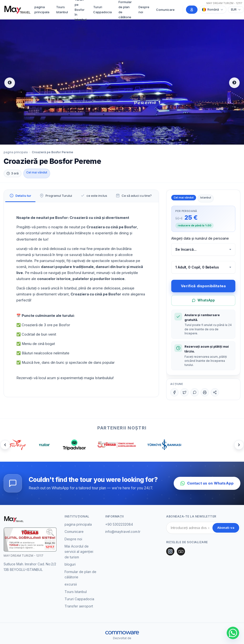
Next (234, 83)
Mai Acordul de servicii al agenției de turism (79, 552)
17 (173, 140)
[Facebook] (174, 392)
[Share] (215, 392)
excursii (71, 584)
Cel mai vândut (37, 172)
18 (180, 140)
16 (165, 140)
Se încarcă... (186, 249)
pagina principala (42, 10)
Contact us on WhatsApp (207, 483)
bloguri (70, 564)
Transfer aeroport (79, 606)
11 (129, 140)
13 (144, 140)
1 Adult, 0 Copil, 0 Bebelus (197, 267)
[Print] (205, 392)
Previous (10, 83)
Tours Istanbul (62, 10)
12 (137, 140)
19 (187, 140)
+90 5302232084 (119, 524)
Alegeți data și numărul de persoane (200, 238)
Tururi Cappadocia (102, 10)
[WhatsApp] (195, 392)
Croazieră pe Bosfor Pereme (53, 152)
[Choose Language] (213, 10)
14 (151, 140)
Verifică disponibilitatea (203, 286)
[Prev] (5, 445)
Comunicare (165, 10)
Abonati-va (226, 528)
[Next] (239, 445)
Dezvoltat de (122, 638)
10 (122, 140)
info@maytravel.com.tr (123, 532)
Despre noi (144, 10)
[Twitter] (185, 392)
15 (158, 140)
